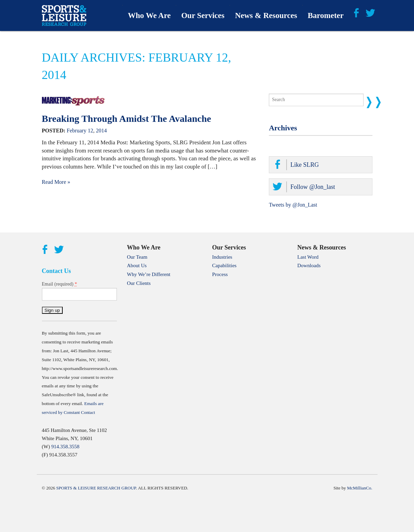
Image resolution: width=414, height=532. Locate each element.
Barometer (326, 15)
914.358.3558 (65, 447)
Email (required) (60, 284)
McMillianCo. (359, 488)
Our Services (203, 15)
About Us (137, 265)
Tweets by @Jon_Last (293, 205)
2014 (102, 131)
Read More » (56, 182)
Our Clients (139, 283)
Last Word (308, 257)
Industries (222, 257)
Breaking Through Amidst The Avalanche (127, 119)
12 (91, 131)
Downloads (309, 265)
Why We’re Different (149, 274)
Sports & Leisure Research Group (96, 488)
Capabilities (225, 265)
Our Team (137, 257)
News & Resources (266, 15)
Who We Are (149, 15)
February (77, 131)
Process (220, 274)
